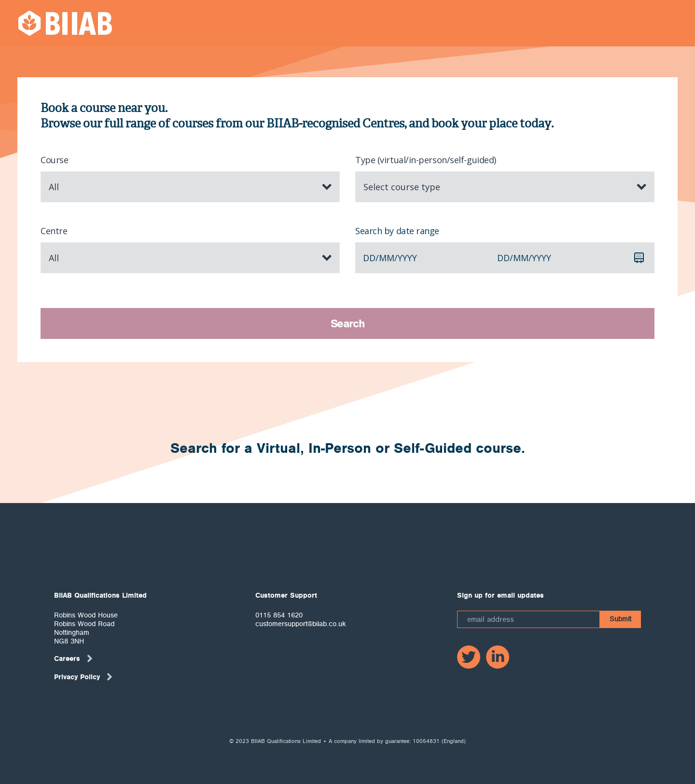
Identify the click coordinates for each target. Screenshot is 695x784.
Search (348, 323)
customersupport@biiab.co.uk (301, 624)
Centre (54, 231)
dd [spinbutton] (369, 258)
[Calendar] (639, 258)
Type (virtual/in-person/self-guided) (426, 160)
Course (54, 160)
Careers (74, 658)
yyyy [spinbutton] (407, 258)
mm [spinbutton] (387, 258)
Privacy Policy (84, 677)
